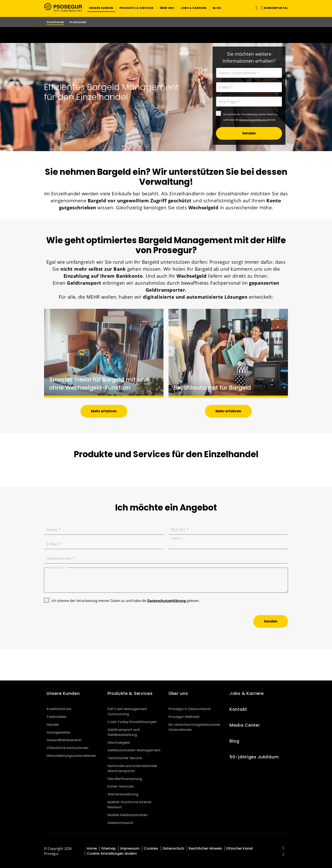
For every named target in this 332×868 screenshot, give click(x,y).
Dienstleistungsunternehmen (71, 756)
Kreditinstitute (59, 709)
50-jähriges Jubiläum (254, 757)
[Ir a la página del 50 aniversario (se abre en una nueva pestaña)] (166, 35)
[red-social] (283, 848)
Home (92, 848)
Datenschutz (174, 848)
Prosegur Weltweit (184, 717)
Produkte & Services (130, 693)
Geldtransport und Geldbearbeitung (124, 732)
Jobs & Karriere (247, 693)
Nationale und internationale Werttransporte (132, 768)
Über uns (178, 693)
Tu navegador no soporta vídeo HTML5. (166, 35)
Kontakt (238, 709)
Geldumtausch (120, 823)
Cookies (151, 848)
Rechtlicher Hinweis (205, 848)
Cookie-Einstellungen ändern (112, 854)
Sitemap (109, 848)
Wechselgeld (119, 743)
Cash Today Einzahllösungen (132, 722)
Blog (234, 741)
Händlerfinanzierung (125, 779)
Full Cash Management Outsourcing (127, 711)
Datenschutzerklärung (252, 120)
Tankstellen (57, 717)
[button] (101, 8)
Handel (53, 725)
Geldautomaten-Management (134, 750)
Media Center (245, 725)
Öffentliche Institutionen (67, 748)
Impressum (130, 848)
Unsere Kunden (63, 693)
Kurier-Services (121, 786)
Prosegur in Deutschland (189, 709)
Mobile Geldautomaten (128, 815)
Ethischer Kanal (239, 848)
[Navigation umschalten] (256, 8)
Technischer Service (125, 758)
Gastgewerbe (58, 732)
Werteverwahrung (123, 794)
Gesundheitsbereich (64, 740)
